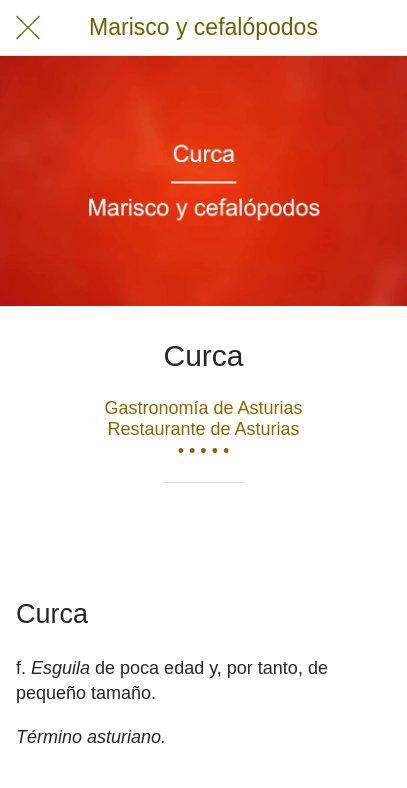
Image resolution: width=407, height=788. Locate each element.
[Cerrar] (28, 28)
